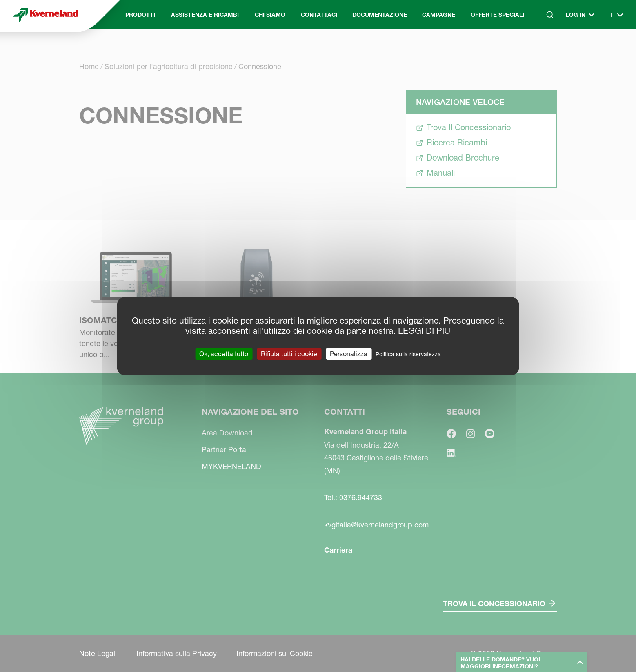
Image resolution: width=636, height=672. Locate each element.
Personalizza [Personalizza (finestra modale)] (349, 353)
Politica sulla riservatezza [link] (408, 354)
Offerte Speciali (497, 15)
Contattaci (319, 15)
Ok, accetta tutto (224, 353)
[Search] (550, 15)
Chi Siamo (270, 15)
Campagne (439, 15)
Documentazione (380, 15)
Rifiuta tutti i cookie (289, 353)
